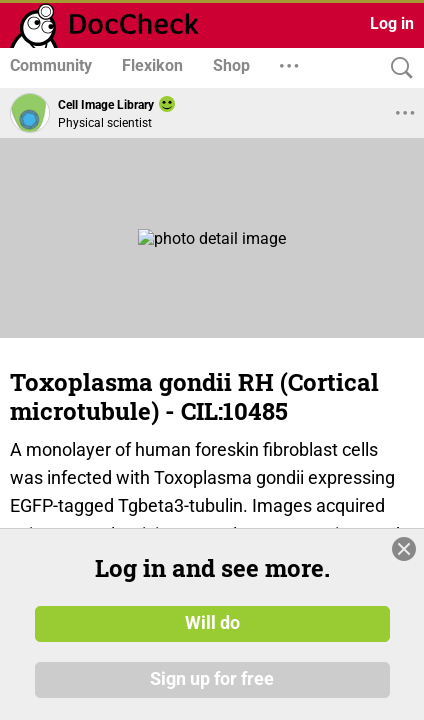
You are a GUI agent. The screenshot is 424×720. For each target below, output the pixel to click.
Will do (212, 623)
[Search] (397, 68)
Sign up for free (212, 679)
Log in (392, 23)
